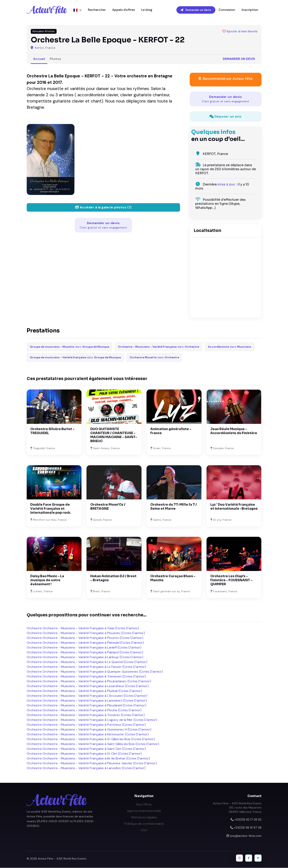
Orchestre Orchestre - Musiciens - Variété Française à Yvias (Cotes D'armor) (83, 628)
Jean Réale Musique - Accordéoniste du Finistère (234, 431)
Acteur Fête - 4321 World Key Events (62, 859)
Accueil (39, 59)
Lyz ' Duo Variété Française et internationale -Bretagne (234, 507)
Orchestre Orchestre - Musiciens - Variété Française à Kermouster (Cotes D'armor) (88, 734)
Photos (55, 59)
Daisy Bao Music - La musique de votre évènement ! (47, 580)
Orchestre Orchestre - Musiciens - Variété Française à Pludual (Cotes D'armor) (84, 691)
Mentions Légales (144, 817)
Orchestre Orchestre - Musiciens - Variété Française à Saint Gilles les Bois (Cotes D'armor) (93, 744)
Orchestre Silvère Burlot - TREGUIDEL (52, 431)
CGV (144, 830)
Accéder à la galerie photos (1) (103, 208)
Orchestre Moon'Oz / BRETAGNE (108, 507)
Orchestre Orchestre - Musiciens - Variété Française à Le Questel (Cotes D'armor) (87, 662)
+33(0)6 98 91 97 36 (248, 828)
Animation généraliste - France (171, 431)
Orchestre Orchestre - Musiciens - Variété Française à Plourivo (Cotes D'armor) (85, 638)
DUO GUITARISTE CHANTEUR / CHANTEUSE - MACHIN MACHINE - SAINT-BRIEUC (114, 435)
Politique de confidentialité (144, 824)
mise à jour (226, 185)
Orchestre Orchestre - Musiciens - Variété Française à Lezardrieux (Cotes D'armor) (88, 686)
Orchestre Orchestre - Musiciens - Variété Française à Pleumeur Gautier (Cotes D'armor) (92, 763)
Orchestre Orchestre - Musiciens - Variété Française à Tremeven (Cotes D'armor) (86, 677)
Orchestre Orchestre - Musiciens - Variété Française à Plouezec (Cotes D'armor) (86, 633)
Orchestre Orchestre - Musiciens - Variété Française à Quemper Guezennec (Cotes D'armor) (95, 672)
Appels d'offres (124, 10)
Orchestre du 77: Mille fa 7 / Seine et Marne (174, 507)
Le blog (147, 10)
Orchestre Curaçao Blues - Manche (173, 578)
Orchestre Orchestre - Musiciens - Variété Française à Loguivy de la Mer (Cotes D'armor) (92, 720)
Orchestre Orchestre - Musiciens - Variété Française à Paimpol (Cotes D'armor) (85, 652)
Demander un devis (196, 10)
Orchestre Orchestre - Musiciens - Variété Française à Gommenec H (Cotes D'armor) (89, 730)
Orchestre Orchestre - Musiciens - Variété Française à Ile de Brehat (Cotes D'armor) (88, 759)
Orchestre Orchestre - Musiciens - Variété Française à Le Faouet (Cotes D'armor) (86, 667)
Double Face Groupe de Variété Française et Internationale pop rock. (51, 509)
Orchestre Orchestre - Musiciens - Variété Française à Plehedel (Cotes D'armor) (85, 643)
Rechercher (97, 10)
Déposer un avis (226, 117)
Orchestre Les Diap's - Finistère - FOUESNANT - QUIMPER (231, 580)
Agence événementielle (144, 811)
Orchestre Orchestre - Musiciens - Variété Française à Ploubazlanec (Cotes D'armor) (89, 681)
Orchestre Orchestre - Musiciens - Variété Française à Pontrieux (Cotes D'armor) (86, 725)
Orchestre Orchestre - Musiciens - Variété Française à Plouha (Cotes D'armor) (84, 710)
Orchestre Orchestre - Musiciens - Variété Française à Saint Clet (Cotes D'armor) (86, 749)
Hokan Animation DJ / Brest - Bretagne (113, 578)
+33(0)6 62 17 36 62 (248, 820)
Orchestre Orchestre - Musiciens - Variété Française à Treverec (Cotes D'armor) (86, 715)
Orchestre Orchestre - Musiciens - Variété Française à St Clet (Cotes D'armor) (84, 754)
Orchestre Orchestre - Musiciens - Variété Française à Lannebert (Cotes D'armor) (87, 701)
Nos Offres (144, 805)
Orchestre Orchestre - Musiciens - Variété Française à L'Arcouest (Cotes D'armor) (87, 696)
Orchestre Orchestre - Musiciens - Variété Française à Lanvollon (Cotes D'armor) (86, 768)
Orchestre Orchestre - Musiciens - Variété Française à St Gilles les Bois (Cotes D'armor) (91, 739)
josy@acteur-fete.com (246, 836)
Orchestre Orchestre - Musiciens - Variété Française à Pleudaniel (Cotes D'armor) (87, 706)
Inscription (250, 10)
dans (70, 347)
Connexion (227, 10)
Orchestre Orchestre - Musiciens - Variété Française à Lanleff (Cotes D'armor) (84, 648)
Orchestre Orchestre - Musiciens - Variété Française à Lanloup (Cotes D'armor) (85, 657)
